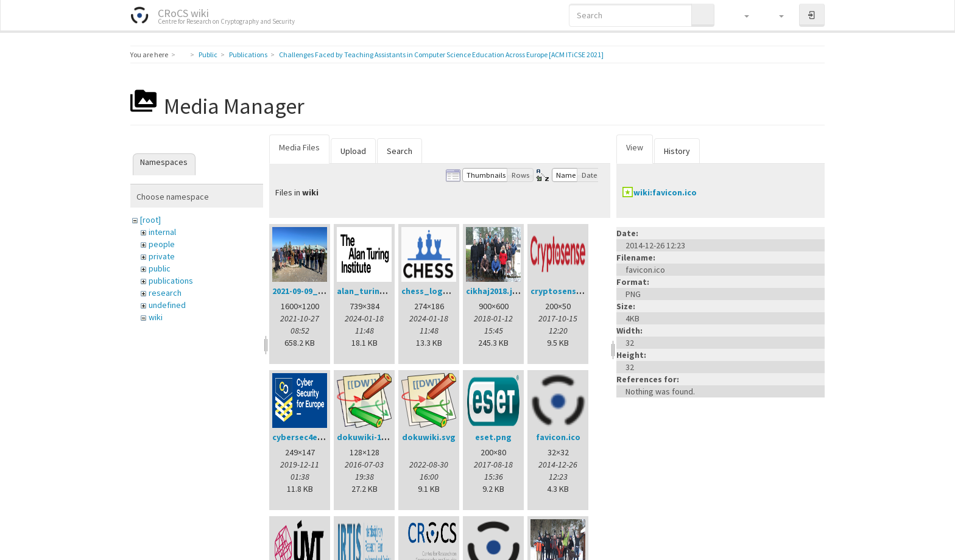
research (165, 293)
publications (171, 281)
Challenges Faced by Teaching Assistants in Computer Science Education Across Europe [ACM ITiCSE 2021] (441, 54)
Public (208, 54)
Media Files (299, 147)
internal (162, 232)
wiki (156, 317)
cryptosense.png (565, 291)
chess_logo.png (434, 291)
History (677, 151)
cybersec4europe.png (316, 437)
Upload (353, 151)
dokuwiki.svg (429, 437)
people (162, 244)
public (160, 268)
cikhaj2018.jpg (495, 291)
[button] (741, 15)
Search (400, 151)
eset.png (493, 437)
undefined (167, 305)
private (162, 256)
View (635, 147)
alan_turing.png (370, 291)
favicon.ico (558, 437)
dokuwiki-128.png (372, 437)
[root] (150, 220)
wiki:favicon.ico (665, 192)
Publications (248, 54)
